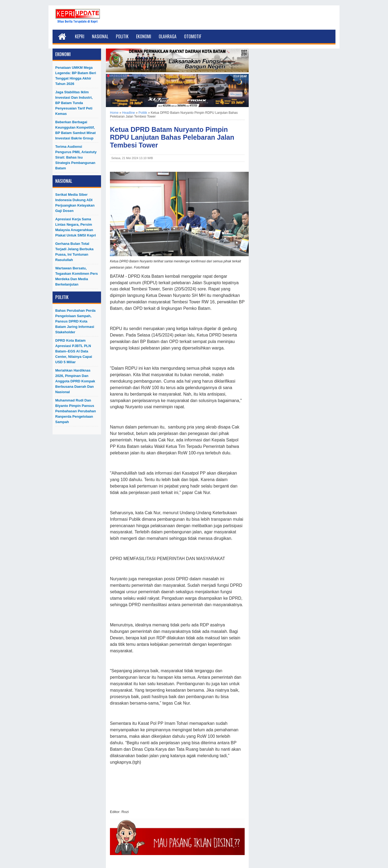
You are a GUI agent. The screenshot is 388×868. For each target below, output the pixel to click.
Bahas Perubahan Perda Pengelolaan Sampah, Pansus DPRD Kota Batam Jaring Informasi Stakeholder (75, 321)
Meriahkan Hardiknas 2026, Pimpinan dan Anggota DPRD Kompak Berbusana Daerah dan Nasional (75, 381)
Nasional (100, 36)
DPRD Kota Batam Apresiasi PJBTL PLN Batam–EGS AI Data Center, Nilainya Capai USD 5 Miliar (74, 351)
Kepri (80, 36)
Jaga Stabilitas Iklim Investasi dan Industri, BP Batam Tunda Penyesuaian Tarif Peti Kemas (74, 103)
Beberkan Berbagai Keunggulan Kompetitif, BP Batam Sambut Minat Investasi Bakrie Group (75, 130)
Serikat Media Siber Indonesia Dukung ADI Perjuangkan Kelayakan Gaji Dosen (75, 203)
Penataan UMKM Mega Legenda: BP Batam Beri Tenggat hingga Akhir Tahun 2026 (76, 76)
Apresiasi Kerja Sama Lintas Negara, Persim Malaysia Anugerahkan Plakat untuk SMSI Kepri (76, 227)
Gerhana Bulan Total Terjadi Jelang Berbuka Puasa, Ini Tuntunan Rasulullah (74, 252)
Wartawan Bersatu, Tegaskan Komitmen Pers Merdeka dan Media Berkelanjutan (77, 276)
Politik (122, 36)
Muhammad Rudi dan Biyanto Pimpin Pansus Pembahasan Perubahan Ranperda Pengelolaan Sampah (76, 411)
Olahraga (168, 36)
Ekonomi (144, 36)
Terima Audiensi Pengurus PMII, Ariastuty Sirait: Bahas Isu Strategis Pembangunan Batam (76, 157)
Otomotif (193, 36)
